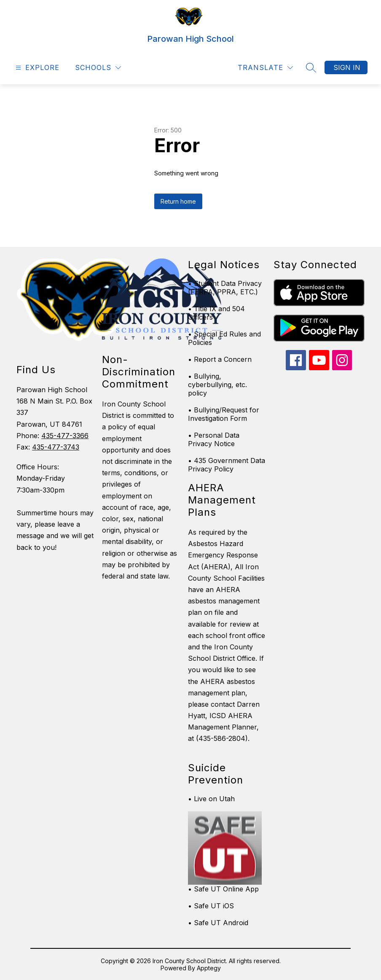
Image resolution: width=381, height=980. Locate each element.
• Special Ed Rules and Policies (224, 338)
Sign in (347, 67)
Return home (178, 201)
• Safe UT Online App (223, 889)
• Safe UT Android (218, 923)
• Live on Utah (211, 799)
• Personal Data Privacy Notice (214, 439)
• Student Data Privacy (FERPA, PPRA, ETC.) (225, 288)
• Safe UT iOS (211, 906)
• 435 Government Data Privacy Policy (227, 465)
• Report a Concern (220, 359)
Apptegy (209, 968)
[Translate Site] (265, 68)
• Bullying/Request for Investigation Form (224, 414)
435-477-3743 (56, 447)
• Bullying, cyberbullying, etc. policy (217, 385)
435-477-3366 (65, 436)
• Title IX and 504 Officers (216, 313)
